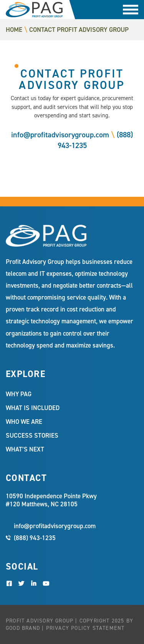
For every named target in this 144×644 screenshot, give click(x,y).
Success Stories (32, 435)
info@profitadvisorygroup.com (60, 135)
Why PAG (19, 394)
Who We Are (24, 422)
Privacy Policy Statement (85, 628)
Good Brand (23, 628)
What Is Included (33, 408)
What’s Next (25, 449)
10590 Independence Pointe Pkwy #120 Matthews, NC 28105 (51, 500)
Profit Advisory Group (34, 10)
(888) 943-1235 (35, 538)
